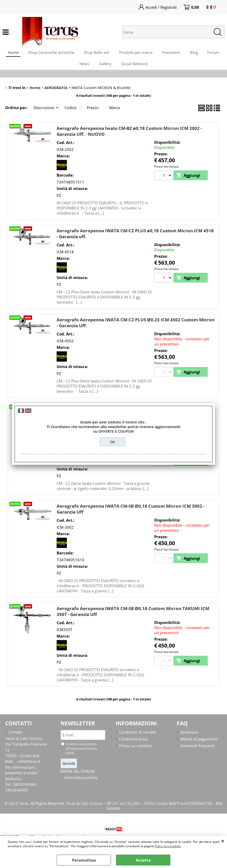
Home (12, 53)
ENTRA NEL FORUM (78, 774)
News (84, 66)
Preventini (172, 53)
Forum (215, 53)
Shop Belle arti (96, 53)
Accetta (143, 860)
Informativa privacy (81, 780)
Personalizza (84, 860)
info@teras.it (29, 764)
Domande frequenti (197, 748)
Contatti (15, 735)
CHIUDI (223, 841)
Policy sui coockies (168, 846)
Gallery (105, 66)
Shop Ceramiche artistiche (50, 53)
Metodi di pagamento (199, 742)
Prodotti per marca (136, 53)
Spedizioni (189, 735)
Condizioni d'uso (133, 742)
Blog (195, 53)
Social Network (135, 66)
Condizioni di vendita (137, 735)
